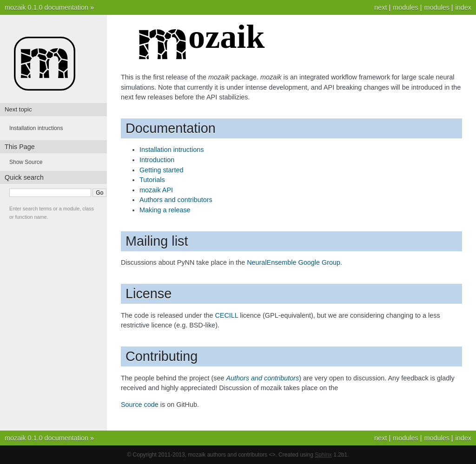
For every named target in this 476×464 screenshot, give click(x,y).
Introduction (157, 160)
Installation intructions (172, 150)
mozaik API (156, 190)
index (463, 7)
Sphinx (323, 455)
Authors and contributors (176, 200)
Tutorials (152, 180)
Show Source (26, 162)
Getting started (161, 170)
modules (436, 7)
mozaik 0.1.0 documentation (46, 7)
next (380, 7)
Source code (140, 405)
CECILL (226, 315)
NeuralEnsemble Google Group (294, 262)
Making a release (165, 210)
